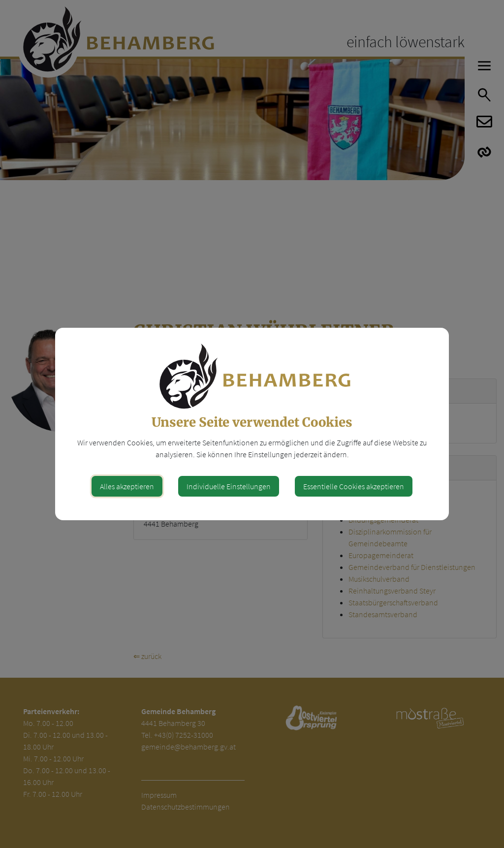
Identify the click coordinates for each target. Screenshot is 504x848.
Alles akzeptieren (127, 486)
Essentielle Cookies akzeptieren (354, 486)
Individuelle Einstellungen (229, 486)
